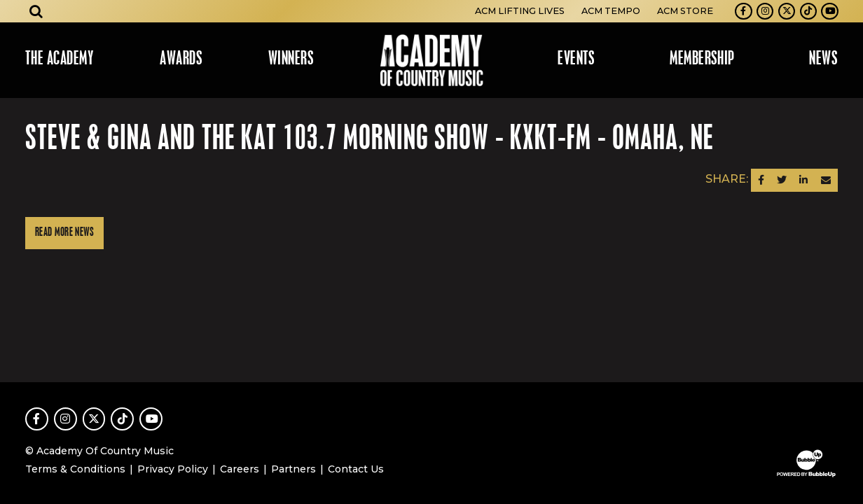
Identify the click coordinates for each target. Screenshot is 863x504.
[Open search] (36, 11)
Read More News (64, 233)
